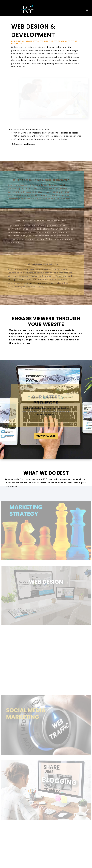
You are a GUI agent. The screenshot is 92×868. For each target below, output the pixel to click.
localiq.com (29, 144)
